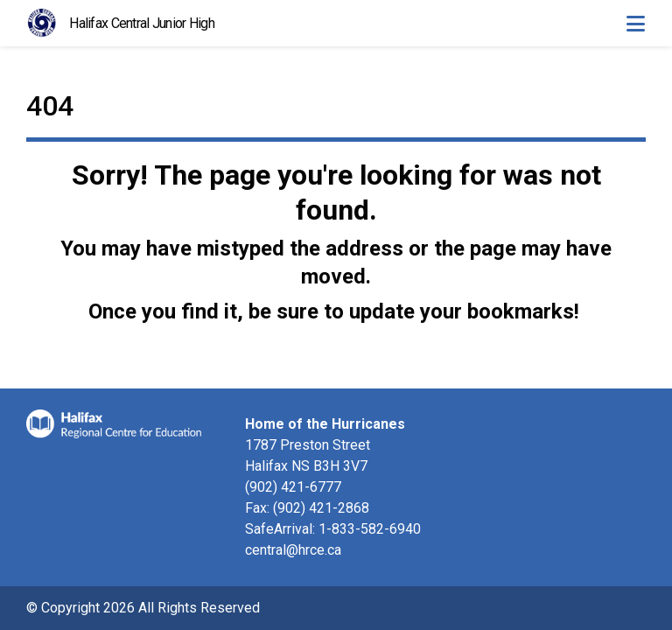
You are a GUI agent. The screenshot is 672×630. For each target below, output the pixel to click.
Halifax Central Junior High (142, 23)
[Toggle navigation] (635, 24)
